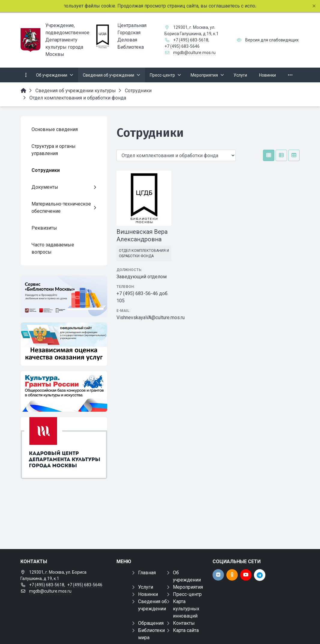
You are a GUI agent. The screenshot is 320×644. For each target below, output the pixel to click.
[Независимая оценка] (64, 344)
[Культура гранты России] (64, 391)
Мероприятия (188, 587)
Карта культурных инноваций (186, 609)
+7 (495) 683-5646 (182, 46)
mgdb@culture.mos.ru (194, 53)
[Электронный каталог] (64, 296)
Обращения (151, 623)
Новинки (148, 594)
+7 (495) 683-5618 (191, 40)
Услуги (146, 587)
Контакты (184, 623)
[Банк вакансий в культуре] (64, 448)
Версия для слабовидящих (272, 40)
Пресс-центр (187, 594)
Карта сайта (186, 630)
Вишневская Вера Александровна (142, 235)
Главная (147, 573)
